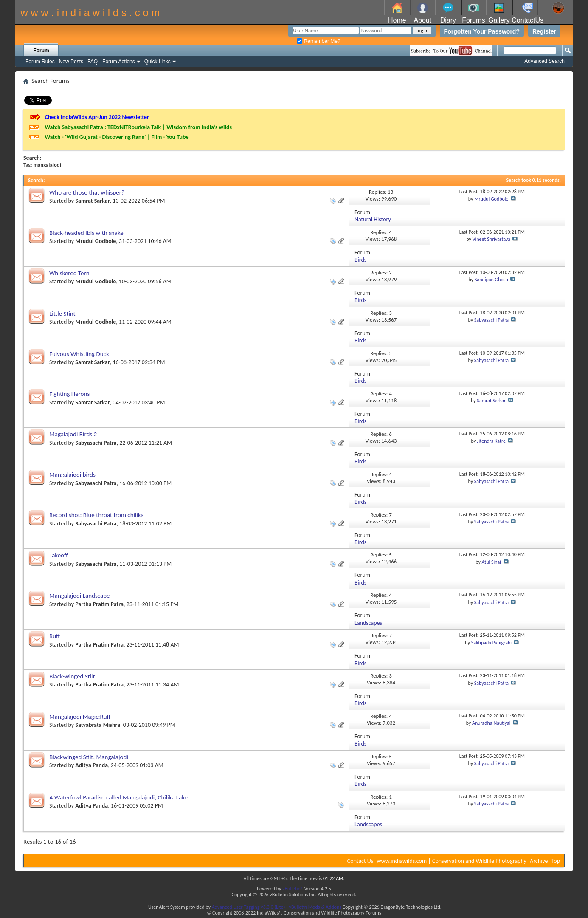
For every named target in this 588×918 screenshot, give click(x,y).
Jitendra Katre (491, 441)
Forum (41, 51)
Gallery (499, 20)
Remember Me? (318, 41)
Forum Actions (119, 62)
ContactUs (528, 20)
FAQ (93, 62)
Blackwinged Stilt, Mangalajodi (89, 757)
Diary (448, 20)
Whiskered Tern (69, 273)
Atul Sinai (492, 562)
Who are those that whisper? (87, 192)
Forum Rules (40, 62)
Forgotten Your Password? (482, 31)
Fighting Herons (69, 394)
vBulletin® (293, 889)
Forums (473, 20)
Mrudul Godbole (491, 199)
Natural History (373, 219)
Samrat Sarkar (92, 201)
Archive (539, 861)
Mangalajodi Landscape (80, 596)
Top (556, 861)
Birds (360, 260)
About (422, 20)
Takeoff (59, 555)
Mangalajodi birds (72, 475)
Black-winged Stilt (72, 676)
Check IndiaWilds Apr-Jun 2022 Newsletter (97, 117)
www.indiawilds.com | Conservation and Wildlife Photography (452, 861)
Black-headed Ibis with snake (86, 233)
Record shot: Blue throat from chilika (97, 515)
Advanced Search (544, 61)
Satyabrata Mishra (98, 725)
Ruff (55, 636)
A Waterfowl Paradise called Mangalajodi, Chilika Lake (118, 797)
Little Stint (62, 314)
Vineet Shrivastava (491, 239)
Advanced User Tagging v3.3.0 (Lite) (249, 907)
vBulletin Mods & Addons (315, 907)
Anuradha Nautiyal (491, 723)
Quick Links (158, 62)
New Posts (71, 62)
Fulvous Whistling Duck (79, 354)
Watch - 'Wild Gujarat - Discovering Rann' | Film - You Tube (117, 137)
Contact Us (360, 861)
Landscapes (368, 623)
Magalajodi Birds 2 (73, 434)
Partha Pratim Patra (99, 604)
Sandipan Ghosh (491, 280)
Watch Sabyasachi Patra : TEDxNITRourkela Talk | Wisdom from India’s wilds (138, 127)
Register (544, 31)
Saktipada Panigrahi (491, 643)
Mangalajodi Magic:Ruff (80, 717)
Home (397, 20)
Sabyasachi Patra (491, 320)
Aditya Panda (91, 765)
